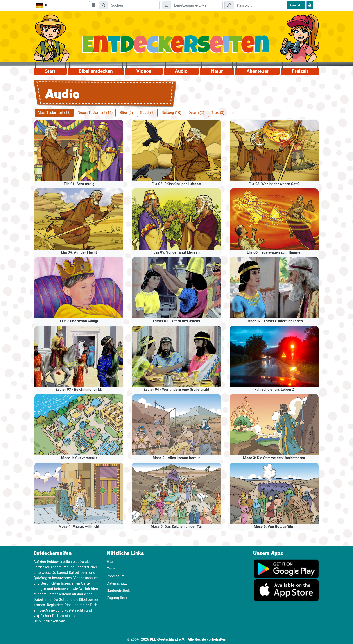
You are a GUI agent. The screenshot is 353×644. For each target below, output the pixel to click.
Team (111, 569)
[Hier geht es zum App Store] (286, 590)
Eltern (111, 562)
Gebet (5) (147, 113)
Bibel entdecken (96, 71)
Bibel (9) (126, 113)
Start (50, 71)
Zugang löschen (120, 598)
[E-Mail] (197, 5)
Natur (217, 71)
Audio (181, 71)
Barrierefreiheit (118, 591)
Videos (144, 71)
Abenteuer (258, 71)
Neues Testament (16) (95, 113)
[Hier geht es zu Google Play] (286, 568)
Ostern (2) (196, 113)
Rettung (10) (172, 113)
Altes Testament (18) (54, 113)
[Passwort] (260, 5)
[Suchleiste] (134, 5)
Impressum (116, 576)
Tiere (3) (218, 113)
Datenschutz (117, 583)
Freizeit (300, 71)
